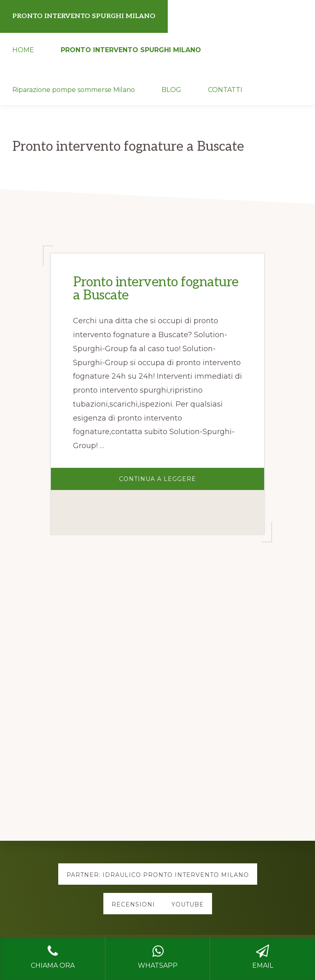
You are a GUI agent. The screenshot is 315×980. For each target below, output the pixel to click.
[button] (269, 79)
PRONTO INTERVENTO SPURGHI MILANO (84, 16)
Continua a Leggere (181, 482)
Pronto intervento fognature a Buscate (156, 289)
